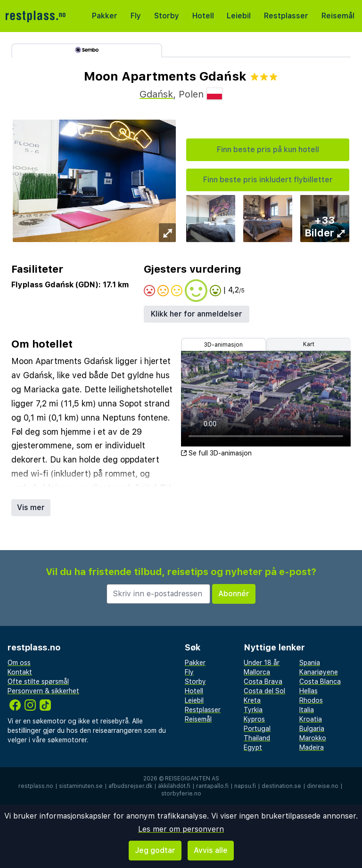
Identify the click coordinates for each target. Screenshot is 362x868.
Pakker (105, 16)
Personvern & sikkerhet (43, 691)
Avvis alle (211, 850)
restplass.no (36, 786)
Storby (167, 16)
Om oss (19, 663)
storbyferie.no (181, 794)
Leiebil (239, 16)
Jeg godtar (155, 850)
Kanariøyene (319, 672)
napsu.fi (245, 786)
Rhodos (311, 700)
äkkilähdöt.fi (174, 786)
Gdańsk (156, 94)
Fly (136, 16)
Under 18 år (262, 663)
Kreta (252, 700)
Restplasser (286, 16)
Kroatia (311, 719)
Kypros (254, 719)
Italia (307, 710)
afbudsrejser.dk (130, 786)
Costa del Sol (264, 691)
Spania (310, 663)
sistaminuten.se (81, 786)
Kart (309, 344)
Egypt (253, 747)
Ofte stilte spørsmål (38, 681)
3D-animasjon (223, 345)
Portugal (257, 729)
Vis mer (31, 507)
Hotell (203, 16)
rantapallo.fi (212, 786)
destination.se (281, 786)
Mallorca (257, 672)
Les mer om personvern (181, 829)
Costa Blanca (320, 681)
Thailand (257, 738)
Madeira (312, 747)
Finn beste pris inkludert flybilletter (268, 180)
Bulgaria (312, 729)
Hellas (309, 691)
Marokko (313, 738)
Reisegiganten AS (192, 779)
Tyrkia (253, 710)
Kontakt (20, 672)
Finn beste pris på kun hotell (268, 150)
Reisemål (338, 16)
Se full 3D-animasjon (216, 453)
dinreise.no (323, 786)
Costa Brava (263, 681)
